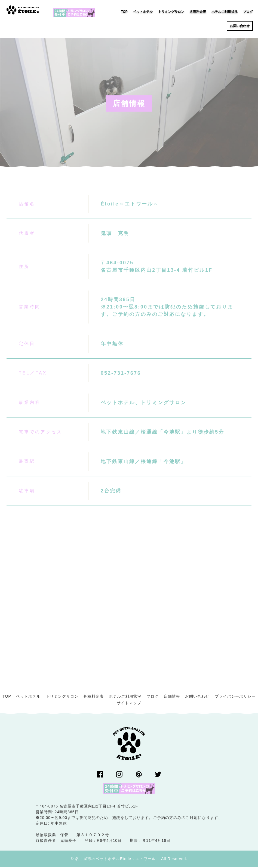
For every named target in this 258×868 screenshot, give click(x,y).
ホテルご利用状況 (125, 697)
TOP (7, 697)
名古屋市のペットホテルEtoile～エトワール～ (117, 860)
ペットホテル (28, 697)
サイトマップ (129, 704)
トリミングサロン (62, 697)
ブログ (153, 697)
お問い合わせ (197, 697)
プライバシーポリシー (235, 697)
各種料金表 (93, 697)
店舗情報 (172, 697)
